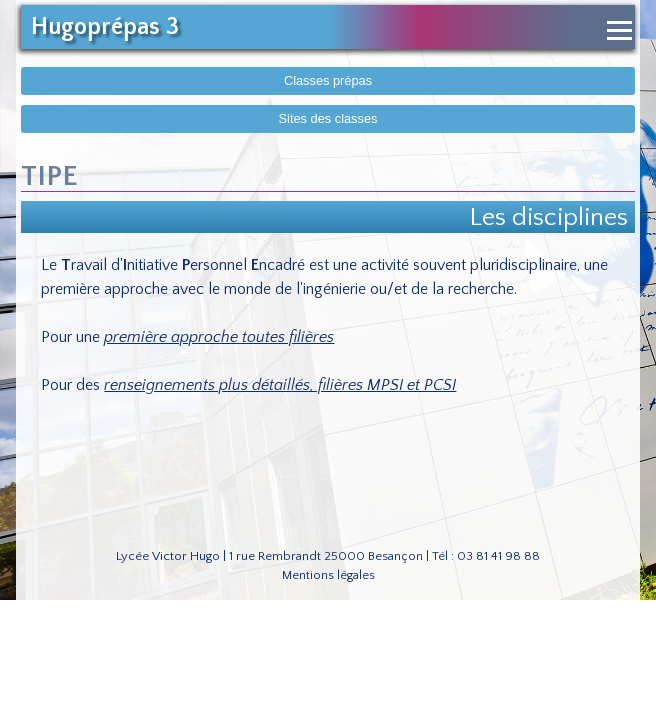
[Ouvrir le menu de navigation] (619, 30)
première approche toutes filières (219, 337)
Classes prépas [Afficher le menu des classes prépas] (328, 80)
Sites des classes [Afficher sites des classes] (328, 118)
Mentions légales (328, 575)
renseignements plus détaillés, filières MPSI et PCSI (280, 385)
